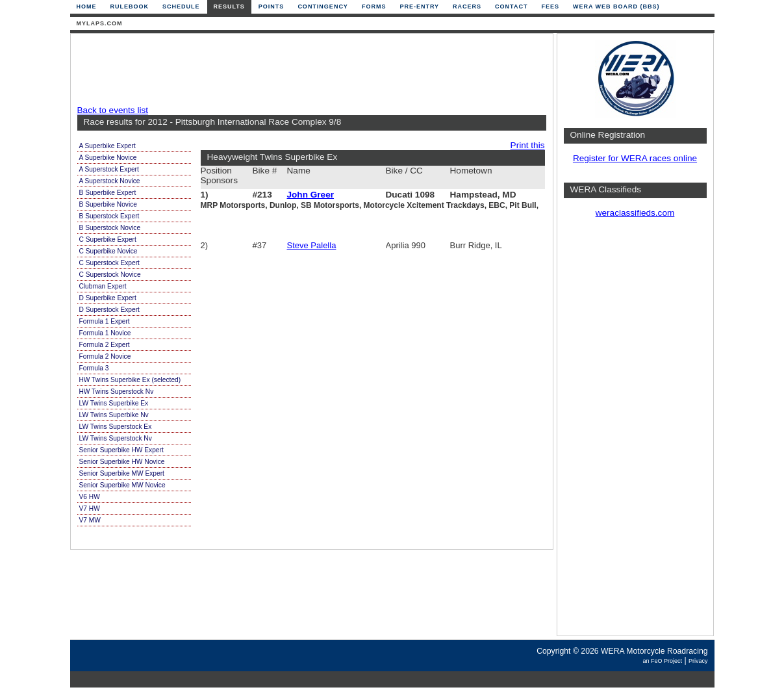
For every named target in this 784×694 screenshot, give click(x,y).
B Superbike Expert (108, 193)
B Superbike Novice (108, 204)
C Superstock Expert (109, 263)
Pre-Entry (419, 6)
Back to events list (113, 110)
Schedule (181, 6)
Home (87, 6)
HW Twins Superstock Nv (117, 392)
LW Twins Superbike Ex (114, 403)
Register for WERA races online (635, 158)
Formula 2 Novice (105, 356)
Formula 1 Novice (105, 333)
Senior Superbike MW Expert (122, 473)
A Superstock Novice (110, 181)
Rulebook (130, 6)
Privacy (698, 661)
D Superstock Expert (109, 310)
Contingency (323, 6)
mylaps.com (100, 23)
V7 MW (90, 520)
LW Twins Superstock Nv (116, 438)
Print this (528, 145)
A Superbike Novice (108, 158)
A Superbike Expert (107, 146)
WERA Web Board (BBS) (616, 6)
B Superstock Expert (109, 216)
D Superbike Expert (108, 298)
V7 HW (90, 508)
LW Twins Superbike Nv (114, 415)
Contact (511, 6)
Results (229, 6)
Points (272, 6)
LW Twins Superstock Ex (116, 427)
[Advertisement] (309, 70)
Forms (374, 6)
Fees (550, 6)
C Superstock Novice (110, 275)
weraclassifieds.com (635, 213)
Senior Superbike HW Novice (122, 462)
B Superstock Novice (110, 228)
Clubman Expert (103, 286)
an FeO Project (662, 661)
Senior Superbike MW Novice (122, 485)
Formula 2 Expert (105, 345)
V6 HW (90, 497)
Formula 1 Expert (105, 321)
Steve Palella (312, 245)
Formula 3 (94, 368)
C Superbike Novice (108, 251)
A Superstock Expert (109, 169)
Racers (467, 6)
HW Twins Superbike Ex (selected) (130, 380)
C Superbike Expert (108, 239)
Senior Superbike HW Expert (121, 450)
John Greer (311, 195)
